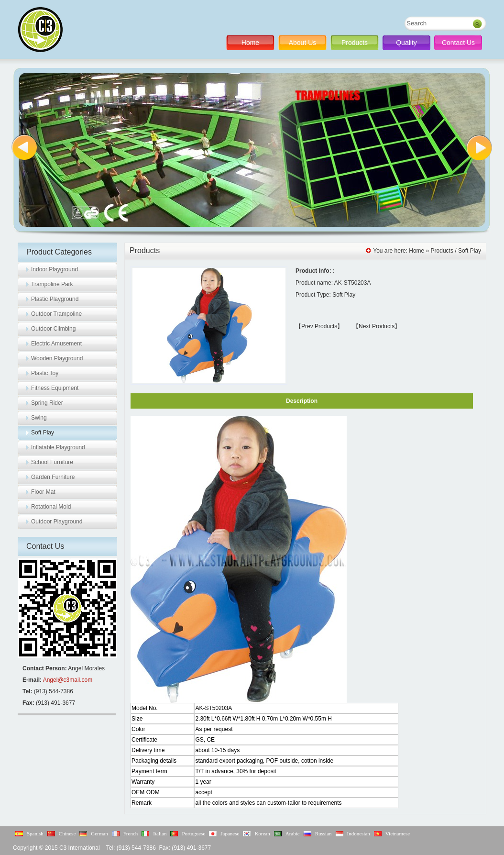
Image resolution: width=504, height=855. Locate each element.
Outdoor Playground (57, 522)
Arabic (293, 833)
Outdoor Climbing (53, 329)
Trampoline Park (52, 284)
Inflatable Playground (58, 447)
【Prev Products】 (319, 326)
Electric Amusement (56, 344)
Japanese (230, 833)
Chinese (67, 833)
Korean (262, 833)
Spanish (35, 833)
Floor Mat (43, 492)
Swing (39, 418)
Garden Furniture (53, 477)
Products (355, 43)
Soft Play (43, 433)
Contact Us (458, 43)
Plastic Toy (45, 373)
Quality (406, 43)
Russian (323, 833)
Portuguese (193, 833)
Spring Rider (47, 403)
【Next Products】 (377, 326)
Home (250, 43)
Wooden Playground (57, 358)
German (99, 833)
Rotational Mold (51, 507)
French (131, 833)
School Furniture (52, 462)
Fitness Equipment (55, 388)
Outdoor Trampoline (56, 314)
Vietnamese (398, 833)
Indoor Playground (55, 269)
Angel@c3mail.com (68, 680)
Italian (160, 833)
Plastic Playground (55, 299)
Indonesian (359, 833)
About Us (303, 43)
